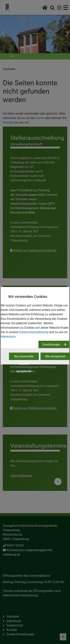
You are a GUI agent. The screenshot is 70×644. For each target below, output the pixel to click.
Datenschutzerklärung (34, 332)
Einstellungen (51, 345)
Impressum (8, 337)
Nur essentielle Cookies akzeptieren (24, 357)
